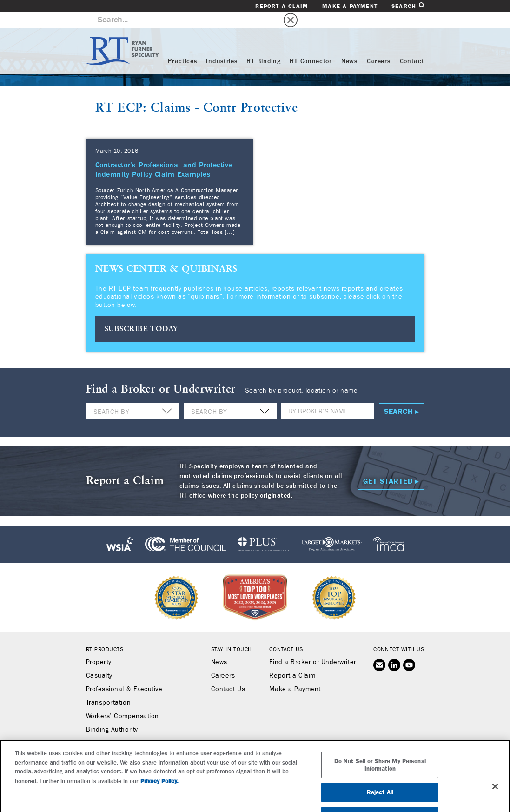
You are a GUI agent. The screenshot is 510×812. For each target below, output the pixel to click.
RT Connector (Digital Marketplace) (140, 727)
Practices (182, 45)
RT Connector (311, 45)
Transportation (109, 686)
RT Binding (263, 45)
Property (99, 646)
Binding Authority (112, 713)
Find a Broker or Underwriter (312, 646)
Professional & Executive (124, 673)
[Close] (495, 797)
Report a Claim (282, 6)
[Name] (328, 395)
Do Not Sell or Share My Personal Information (380, 775)
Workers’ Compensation (123, 700)
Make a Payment (350, 6)
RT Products (105, 633)
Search (408, 6)
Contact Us (228, 673)
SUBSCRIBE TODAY (142, 313)
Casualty (99, 659)
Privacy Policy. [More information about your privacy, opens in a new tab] (159, 791)
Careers (379, 45)
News (349, 45)
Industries (222, 45)
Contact (412, 45)
